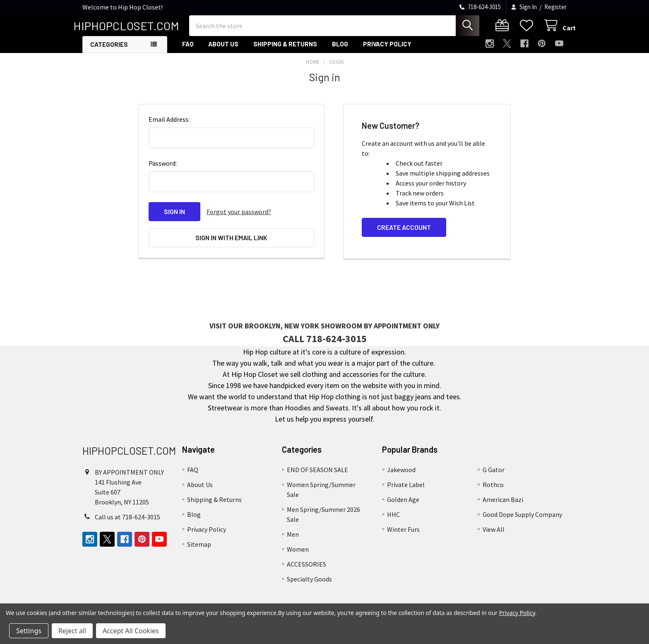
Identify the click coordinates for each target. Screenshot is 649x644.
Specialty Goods (309, 585)
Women (298, 555)
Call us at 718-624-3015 (127, 523)
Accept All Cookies (131, 631)
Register (555, 7)
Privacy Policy (387, 51)
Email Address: (169, 126)
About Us (223, 51)
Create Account (404, 234)
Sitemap (199, 550)
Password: (163, 170)
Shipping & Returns (285, 51)
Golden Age (403, 505)
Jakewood (401, 475)
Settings (29, 631)
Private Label (406, 490)
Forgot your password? (239, 218)
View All (494, 535)
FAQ (188, 51)
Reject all (72, 631)
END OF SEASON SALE (317, 475)
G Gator (494, 475)
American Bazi (503, 505)
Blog (340, 51)
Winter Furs (403, 535)
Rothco (493, 490)
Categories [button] (109, 51)
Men (293, 540)
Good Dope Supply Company (522, 520)
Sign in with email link (231, 244)
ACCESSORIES (306, 570)
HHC (393, 520)
